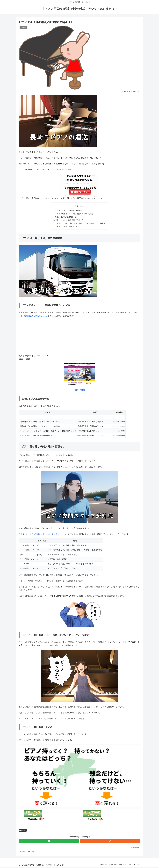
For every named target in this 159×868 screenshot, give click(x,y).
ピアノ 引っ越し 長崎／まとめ (68, 227)
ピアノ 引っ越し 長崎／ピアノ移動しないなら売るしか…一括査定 (81, 224)
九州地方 (23, 831)
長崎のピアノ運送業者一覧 (67, 217)
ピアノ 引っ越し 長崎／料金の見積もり (69, 221)
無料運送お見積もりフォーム (36, 317)
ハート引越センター (56, 535)
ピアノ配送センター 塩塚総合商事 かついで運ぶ (75, 214)
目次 (77, 206)
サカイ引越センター (38, 535)
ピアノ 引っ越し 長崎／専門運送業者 (69, 211)
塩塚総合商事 (79, 391)
